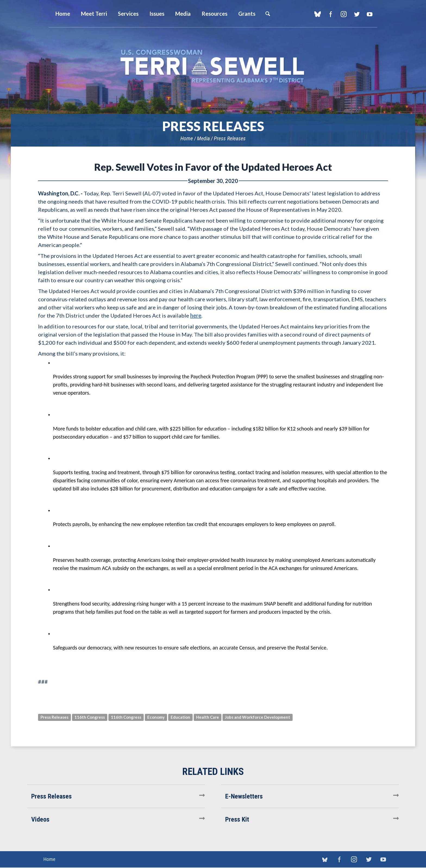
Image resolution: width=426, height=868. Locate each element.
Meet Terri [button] (94, 14)
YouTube (370, 14)
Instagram (344, 14)
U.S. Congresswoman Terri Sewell (213, 66)
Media (203, 138)
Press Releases (230, 138)
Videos (40, 819)
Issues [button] (157, 14)
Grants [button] (247, 14)
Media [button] (183, 14)
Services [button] (128, 14)
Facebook (331, 14)
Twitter (357, 14)
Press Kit (237, 819)
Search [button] (268, 14)
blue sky (317, 14)
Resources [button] (214, 14)
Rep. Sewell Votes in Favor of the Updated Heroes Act (213, 167)
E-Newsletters (244, 796)
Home (187, 138)
